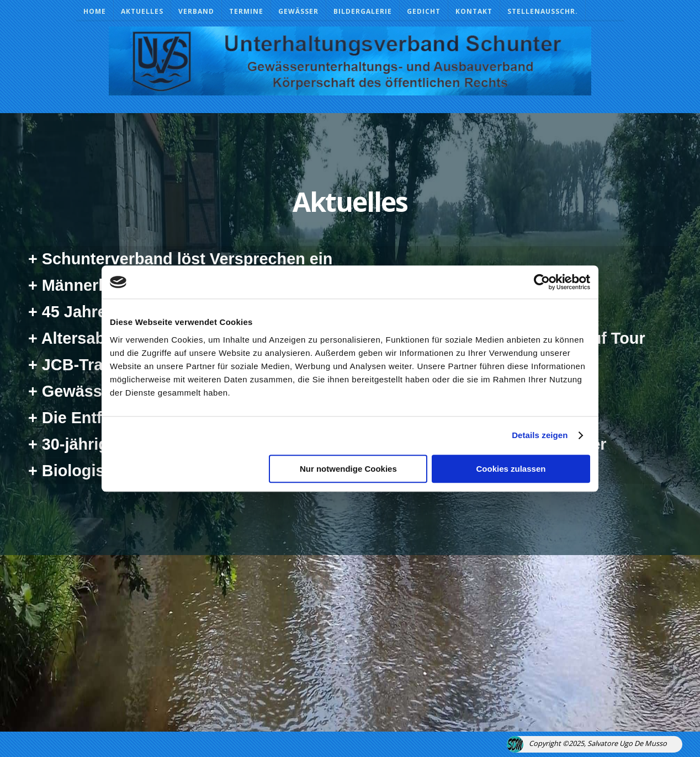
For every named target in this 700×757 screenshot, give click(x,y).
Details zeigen (540, 435)
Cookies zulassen (511, 469)
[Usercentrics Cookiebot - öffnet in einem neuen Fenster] (542, 282)
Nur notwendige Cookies (348, 469)
